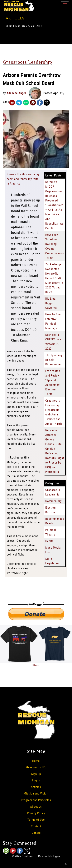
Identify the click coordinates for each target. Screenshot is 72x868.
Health (49, 541)
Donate (36, 833)
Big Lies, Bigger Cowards (51, 303)
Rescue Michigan (17, 26)
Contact (36, 826)
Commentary (53, 501)
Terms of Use (36, 820)
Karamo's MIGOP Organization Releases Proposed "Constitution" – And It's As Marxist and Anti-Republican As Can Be (54, 205)
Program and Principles (36, 800)
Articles (37, 26)
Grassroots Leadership (27, 62)
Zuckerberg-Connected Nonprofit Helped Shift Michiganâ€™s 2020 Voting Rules (54, 278)
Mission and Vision (36, 793)
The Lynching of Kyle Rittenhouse (54, 360)
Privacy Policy (36, 813)
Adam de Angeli (17, 93)
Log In (36, 780)
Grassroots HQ (36, 767)
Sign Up (36, 774)
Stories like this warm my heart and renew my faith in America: (23, 179)
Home (36, 761)
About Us (36, 806)
